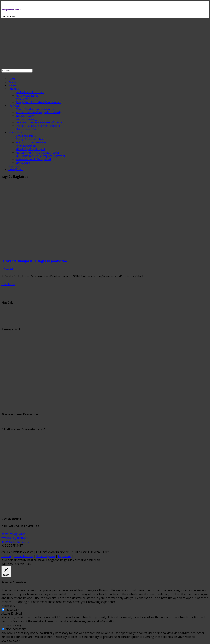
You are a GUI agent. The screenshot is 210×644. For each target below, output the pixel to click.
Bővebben (8, 284)
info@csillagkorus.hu (12, 10)
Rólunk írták (15, 132)
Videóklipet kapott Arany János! (33, 159)
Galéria (12, 82)
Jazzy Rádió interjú (26, 136)
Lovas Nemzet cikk (26, 146)
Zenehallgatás (46, 556)
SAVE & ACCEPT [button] (12, 641)
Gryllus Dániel (23, 163)
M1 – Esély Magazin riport (30, 149)
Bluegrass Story (25, 116)
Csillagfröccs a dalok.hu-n (30, 139)
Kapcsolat (14, 166)
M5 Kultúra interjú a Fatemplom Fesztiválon (41, 156)
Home (12, 79)
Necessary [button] (8, 606)
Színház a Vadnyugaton (29, 119)
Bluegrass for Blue (26, 129)
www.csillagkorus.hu (15, 538)
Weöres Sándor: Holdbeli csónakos (35, 109)
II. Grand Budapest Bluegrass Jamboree (38, 126)
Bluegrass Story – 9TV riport (32, 143)
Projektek (14, 106)
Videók (12, 86)
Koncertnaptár (23, 556)
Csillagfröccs (16, 169)
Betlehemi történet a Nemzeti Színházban (39, 122)
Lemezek (14, 89)
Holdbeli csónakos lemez (30, 92)
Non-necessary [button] (11, 625)
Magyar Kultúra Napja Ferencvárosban (38, 153)
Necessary (13, 610)
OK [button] (29, 564)
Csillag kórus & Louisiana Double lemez (38, 102)
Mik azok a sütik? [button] (14, 564)
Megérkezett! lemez (27, 96)
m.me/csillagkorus (13, 534)
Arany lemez (23, 99)
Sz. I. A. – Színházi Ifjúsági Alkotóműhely (38, 112)
